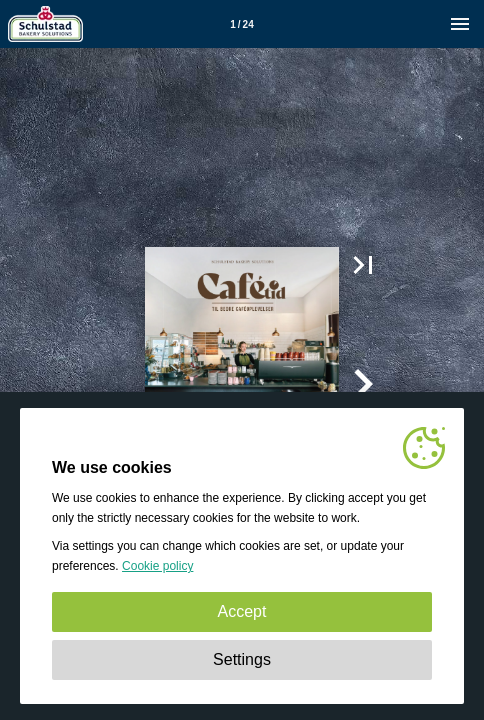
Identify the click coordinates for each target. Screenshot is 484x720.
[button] (363, 265)
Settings (242, 659)
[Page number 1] (242, 24)
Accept (242, 611)
